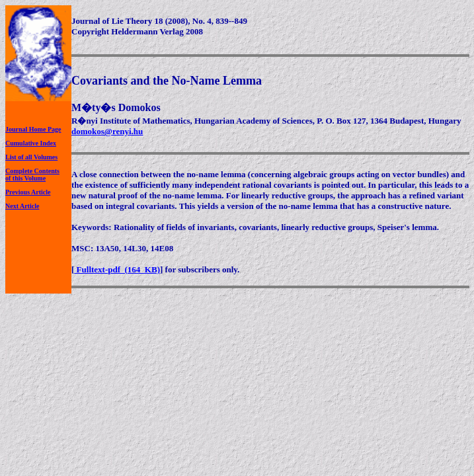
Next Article (22, 206)
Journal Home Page (33, 129)
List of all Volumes (31, 157)
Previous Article (28, 192)
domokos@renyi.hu (107, 131)
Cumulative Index (31, 143)
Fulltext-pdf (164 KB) (117, 269)
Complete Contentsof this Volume (32, 175)
